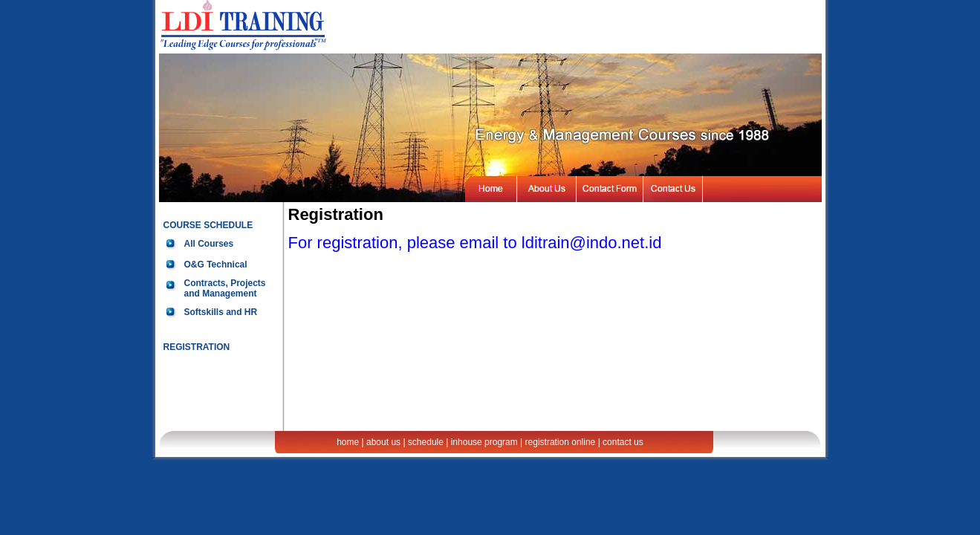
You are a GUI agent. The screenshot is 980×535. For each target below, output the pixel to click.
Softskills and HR (221, 312)
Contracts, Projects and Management (225, 288)
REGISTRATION (197, 347)
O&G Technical (216, 265)
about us (383, 442)
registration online (561, 442)
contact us (623, 442)
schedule (426, 442)
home (348, 442)
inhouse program (484, 442)
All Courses (209, 244)
